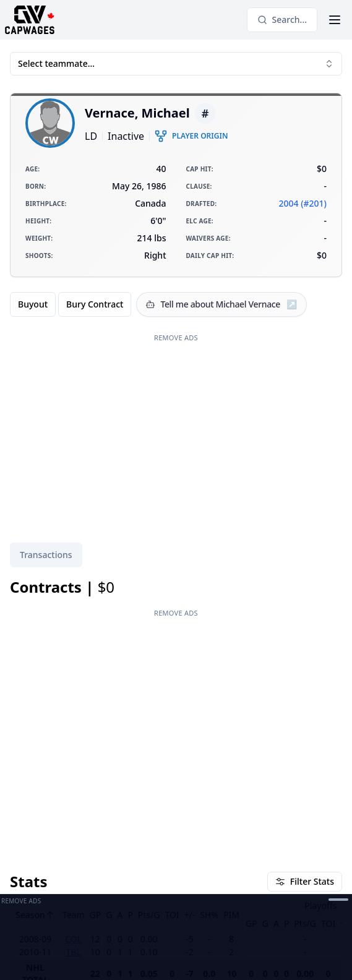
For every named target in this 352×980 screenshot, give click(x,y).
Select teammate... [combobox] (176, 63)
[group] (71, 304)
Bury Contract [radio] (95, 304)
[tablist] (46, 555)
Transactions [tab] (46, 555)
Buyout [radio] (33, 304)
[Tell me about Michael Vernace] (221, 304)
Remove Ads (176, 337)
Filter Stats (305, 881)
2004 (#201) (303, 203)
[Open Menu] (335, 20)
